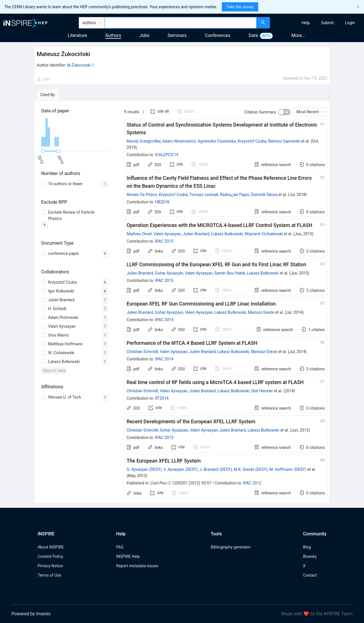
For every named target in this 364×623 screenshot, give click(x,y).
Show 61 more (54, 371)
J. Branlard (209, 469)
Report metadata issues (137, 566)
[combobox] (181, 23)
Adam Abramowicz (179, 141)
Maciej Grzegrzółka (143, 141)
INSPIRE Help (128, 556)
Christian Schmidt (142, 352)
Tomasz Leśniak (204, 195)
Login (350, 23)
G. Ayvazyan (137, 469)
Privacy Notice (50, 566)
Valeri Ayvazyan (167, 234)
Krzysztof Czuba (252, 141)
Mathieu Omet (139, 234)
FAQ (120, 547)
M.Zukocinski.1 (81, 65)
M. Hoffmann (281, 469)
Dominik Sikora (264, 195)
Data (253, 35)
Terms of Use (49, 575)
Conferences (218, 35)
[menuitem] (306, 23)
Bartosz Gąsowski (284, 141)
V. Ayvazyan (174, 469)
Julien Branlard (196, 234)
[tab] (50, 95)
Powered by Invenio (31, 614)
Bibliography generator (231, 547)
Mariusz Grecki (261, 312)
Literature (77, 35)
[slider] (43, 151)
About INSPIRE (51, 547)
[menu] (318, 23)
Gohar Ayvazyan (169, 273)
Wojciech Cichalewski (264, 234)
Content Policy (50, 556)
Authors (113, 35)
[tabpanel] (182, 302)
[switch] (284, 112)
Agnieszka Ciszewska (217, 141)
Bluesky (310, 556)
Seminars (177, 35)
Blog (307, 547)
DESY (155, 469)
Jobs (144, 35)
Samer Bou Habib (230, 273)
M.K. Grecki (244, 469)
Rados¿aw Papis (235, 195)
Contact (310, 575)
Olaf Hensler (262, 391)
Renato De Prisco (142, 195)
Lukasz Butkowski (227, 234)
